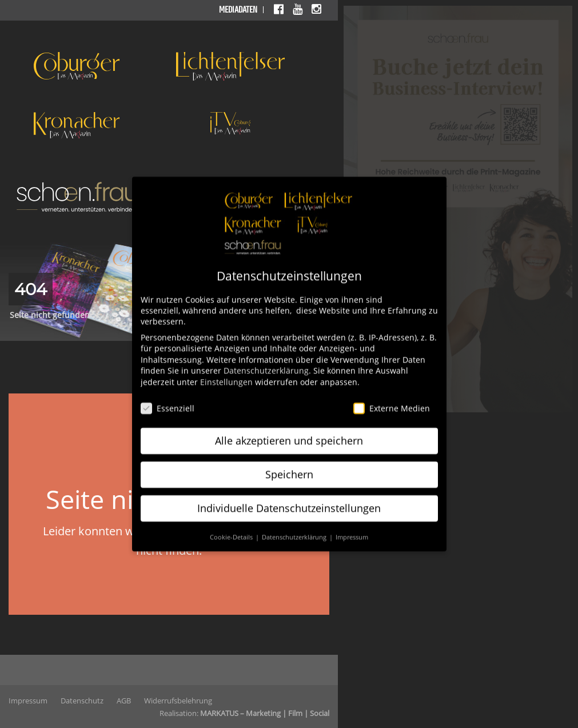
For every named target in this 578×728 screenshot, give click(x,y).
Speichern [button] (289, 467)
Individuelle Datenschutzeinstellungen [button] (289, 500)
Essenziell (168, 401)
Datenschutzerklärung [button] (295, 530)
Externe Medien (392, 401)
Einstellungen (226, 374)
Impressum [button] (352, 530)
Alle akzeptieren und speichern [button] (289, 433)
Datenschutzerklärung (266, 363)
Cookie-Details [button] (232, 530)
